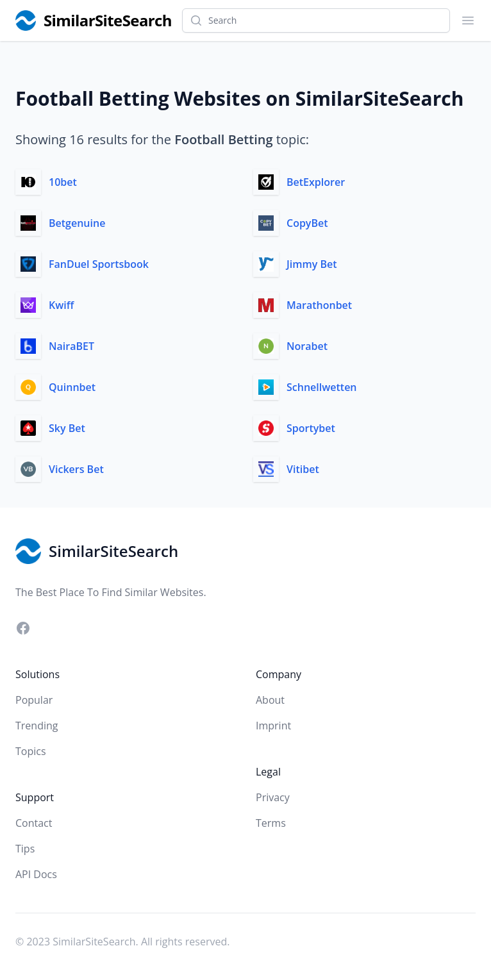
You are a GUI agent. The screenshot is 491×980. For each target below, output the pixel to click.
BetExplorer (316, 182)
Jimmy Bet (312, 264)
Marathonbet (319, 305)
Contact (34, 823)
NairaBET (71, 346)
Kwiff (61, 305)
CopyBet (307, 223)
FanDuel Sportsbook (99, 264)
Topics (31, 751)
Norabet (307, 346)
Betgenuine (77, 223)
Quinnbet (72, 387)
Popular (34, 700)
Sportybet (311, 428)
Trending (37, 726)
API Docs (36, 874)
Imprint (273, 726)
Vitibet (303, 469)
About (270, 700)
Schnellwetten (322, 387)
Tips (25, 849)
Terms (271, 823)
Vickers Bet (76, 469)
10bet (63, 182)
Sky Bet (67, 428)
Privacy (273, 797)
